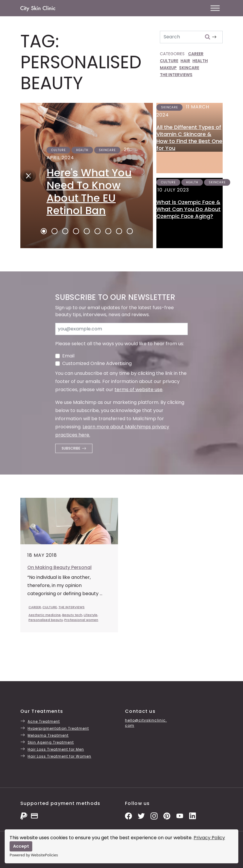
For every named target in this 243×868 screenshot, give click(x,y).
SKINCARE (189, 68)
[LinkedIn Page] (192, 816)
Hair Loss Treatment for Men (56, 749)
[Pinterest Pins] (167, 816)
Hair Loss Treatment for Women (59, 756)
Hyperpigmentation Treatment (58, 728)
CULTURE (169, 61)
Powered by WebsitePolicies (34, 855)
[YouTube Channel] (180, 816)
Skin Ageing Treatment (51, 742)
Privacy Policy (209, 838)
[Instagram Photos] (154, 816)
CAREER (196, 54)
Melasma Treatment (48, 735)
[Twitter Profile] (141, 816)
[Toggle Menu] (215, 8)
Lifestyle (91, 615)
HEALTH (200, 61)
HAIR (185, 61)
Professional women (81, 620)
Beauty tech (72, 615)
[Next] (27, 176)
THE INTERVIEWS (176, 75)
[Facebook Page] (128, 816)
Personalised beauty (46, 620)
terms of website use (139, 390)
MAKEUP (168, 68)
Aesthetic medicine (45, 615)
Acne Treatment (44, 721)
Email (68, 356)
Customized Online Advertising (97, 363)
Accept (21, 846)
